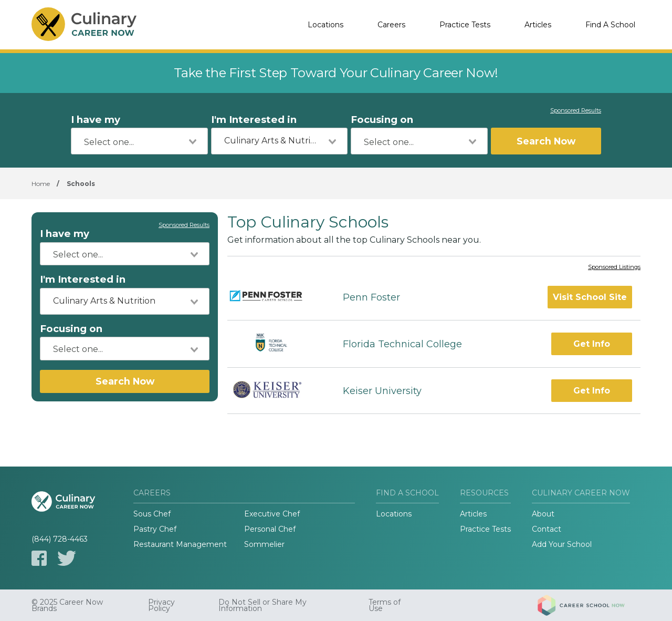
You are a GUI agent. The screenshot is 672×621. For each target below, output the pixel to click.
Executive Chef (272, 514)
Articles (538, 25)
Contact (547, 529)
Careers (391, 25)
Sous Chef (152, 514)
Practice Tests (465, 25)
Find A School (610, 25)
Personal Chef (270, 529)
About (543, 514)
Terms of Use (385, 605)
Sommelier (264, 544)
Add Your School (562, 544)
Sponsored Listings (614, 267)
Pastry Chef (155, 529)
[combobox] (139, 141)
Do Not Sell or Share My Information (262, 605)
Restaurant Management (180, 544)
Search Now (546, 141)
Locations (325, 25)
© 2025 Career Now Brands (67, 605)
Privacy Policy (161, 605)
